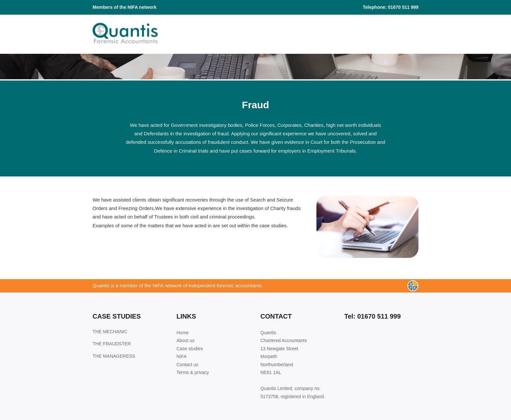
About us (186, 340)
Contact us (188, 365)
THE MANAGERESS (114, 356)
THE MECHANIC (110, 332)
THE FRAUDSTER (112, 344)
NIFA (182, 356)
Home (183, 333)
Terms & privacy (193, 372)
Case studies (190, 349)
